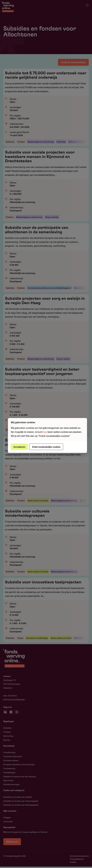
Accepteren (20, 447)
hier (45, 432)
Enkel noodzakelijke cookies (47, 447)
